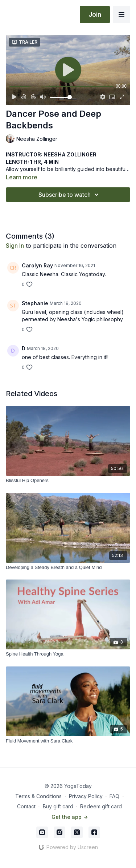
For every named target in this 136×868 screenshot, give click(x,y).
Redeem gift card (101, 806)
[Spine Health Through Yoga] (68, 654)
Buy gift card (58, 806)
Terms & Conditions (38, 796)
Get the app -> (70, 817)
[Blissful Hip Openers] (68, 481)
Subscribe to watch (70, 195)
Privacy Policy (86, 796)
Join (95, 14)
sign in (15, 246)
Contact (26, 806)
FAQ (114, 796)
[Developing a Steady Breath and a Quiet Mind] (68, 568)
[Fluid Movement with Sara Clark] (68, 741)
